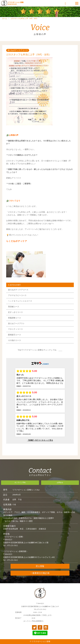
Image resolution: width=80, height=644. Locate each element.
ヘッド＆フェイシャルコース (20, 304)
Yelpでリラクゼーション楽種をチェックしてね (37, 353)
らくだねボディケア (17, 244)
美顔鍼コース (14, 310)
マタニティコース (15, 332)
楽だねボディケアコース (18, 293)
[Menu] (77, 3)
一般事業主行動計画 (40, 576)
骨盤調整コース (14, 321)
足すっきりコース (15, 315)
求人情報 (40, 569)
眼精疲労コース (14, 338)
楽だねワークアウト (16, 327)
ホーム (5, 22)
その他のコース (14, 344)
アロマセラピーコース (17, 299)
